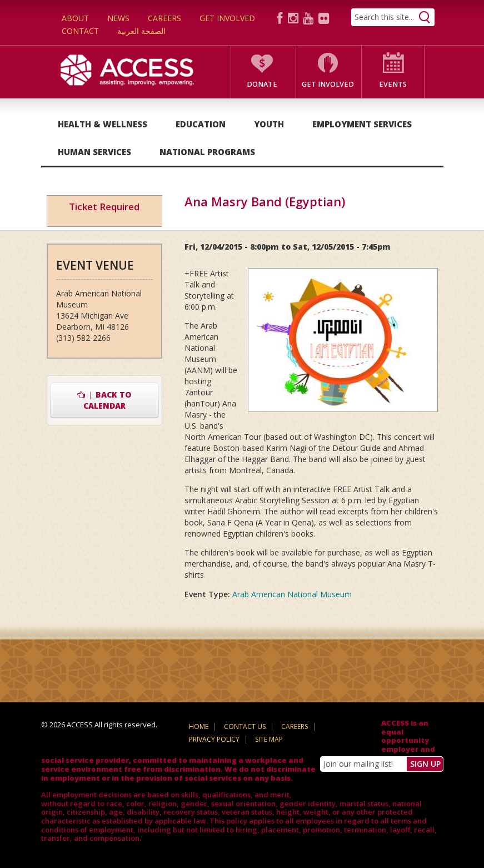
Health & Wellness (103, 124)
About (75, 18)
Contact (80, 31)
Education (201, 124)
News (118, 18)
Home (199, 726)
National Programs (207, 152)
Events (393, 84)
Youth (269, 124)
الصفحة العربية (141, 31)
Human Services (94, 152)
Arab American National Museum (292, 594)
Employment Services (362, 124)
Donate (262, 84)
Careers (164, 18)
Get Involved (227, 18)
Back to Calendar (104, 400)
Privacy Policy (214, 739)
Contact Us (245, 726)
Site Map (269, 739)
